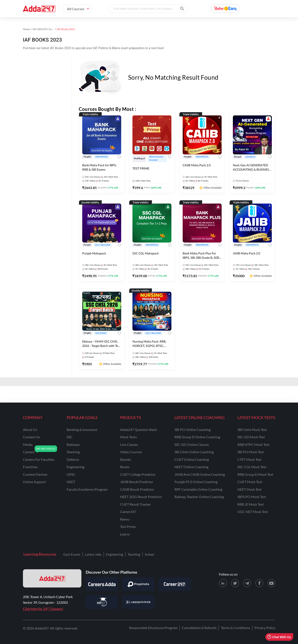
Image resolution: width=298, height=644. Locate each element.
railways (73, 444)
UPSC (71, 474)
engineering (76, 467)
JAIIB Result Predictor (137, 482)
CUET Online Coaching (192, 459)
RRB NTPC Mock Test (253, 444)
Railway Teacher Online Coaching (199, 497)
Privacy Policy (265, 628)
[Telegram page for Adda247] (247, 583)
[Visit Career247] (175, 584)
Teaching (134, 554)
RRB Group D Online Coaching (197, 437)
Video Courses (131, 452)
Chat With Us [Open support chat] (279, 637)
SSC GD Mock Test (251, 437)
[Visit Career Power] (138, 602)
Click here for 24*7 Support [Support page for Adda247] (43, 609)
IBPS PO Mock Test (252, 497)
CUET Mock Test (250, 482)
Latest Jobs (93, 554)
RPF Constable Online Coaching (198, 489)
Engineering (115, 554)
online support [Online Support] (34, 482)
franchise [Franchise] (30, 467)
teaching (73, 452)
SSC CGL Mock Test (252, 467)
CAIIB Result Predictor (137, 489)
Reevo (125, 519)
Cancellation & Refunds (199, 628)
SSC (70, 437)
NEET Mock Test (250, 489)
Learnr (125, 534)
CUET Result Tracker (135, 504)
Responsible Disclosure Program (153, 628)
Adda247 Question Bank (139, 430)
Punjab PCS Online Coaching (196, 482)
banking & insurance (82, 430)
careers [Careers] (29, 452)
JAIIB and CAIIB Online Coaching (200, 474)
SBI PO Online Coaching (192, 430)
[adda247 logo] (52, 578)
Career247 (128, 512)
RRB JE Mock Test (251, 504)
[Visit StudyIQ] (102, 602)
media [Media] (28, 444)
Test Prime (128, 527)
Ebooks (126, 459)
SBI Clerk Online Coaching (194, 452)
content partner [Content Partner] (35, 474)
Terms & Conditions (236, 628)
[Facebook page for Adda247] (259, 583)
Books (125, 467)
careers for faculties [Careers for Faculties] (39, 459)
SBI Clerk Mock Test (252, 430)
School (149, 554)
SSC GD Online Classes (192, 444)
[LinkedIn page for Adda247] (223, 583)
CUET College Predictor (138, 474)
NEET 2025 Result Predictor (141, 497)
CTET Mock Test (249, 459)
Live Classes (129, 444)
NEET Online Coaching (191, 467)
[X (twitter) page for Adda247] (235, 583)
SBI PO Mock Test (251, 452)
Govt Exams (72, 554)
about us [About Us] (30, 430)
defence (73, 459)
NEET (71, 482)
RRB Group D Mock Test (255, 474)
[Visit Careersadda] (102, 584)
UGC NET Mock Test (253, 512)
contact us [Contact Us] (31, 437)
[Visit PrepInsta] (138, 584)
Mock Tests (128, 437)
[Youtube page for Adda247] (271, 583)
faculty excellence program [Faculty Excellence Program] (87, 489)
